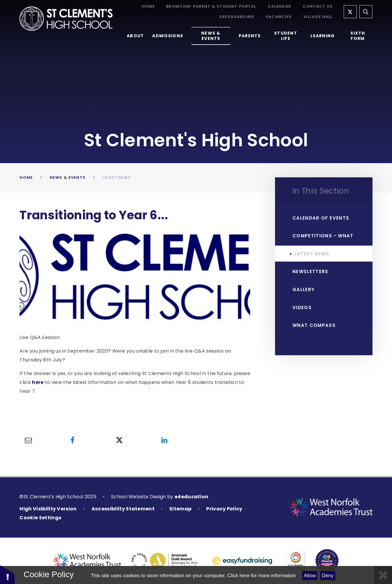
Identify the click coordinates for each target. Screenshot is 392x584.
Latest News (117, 177)
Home (148, 7)
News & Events (68, 177)
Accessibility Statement (123, 509)
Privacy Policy (224, 509)
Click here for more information (261, 576)
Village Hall (318, 17)
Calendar (279, 7)
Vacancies (279, 17)
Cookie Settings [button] (40, 518)
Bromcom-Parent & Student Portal (211, 7)
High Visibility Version (48, 509)
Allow (310, 576)
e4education (192, 497)
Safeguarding (237, 17)
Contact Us (318, 7)
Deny (328, 576)
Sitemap (180, 509)
